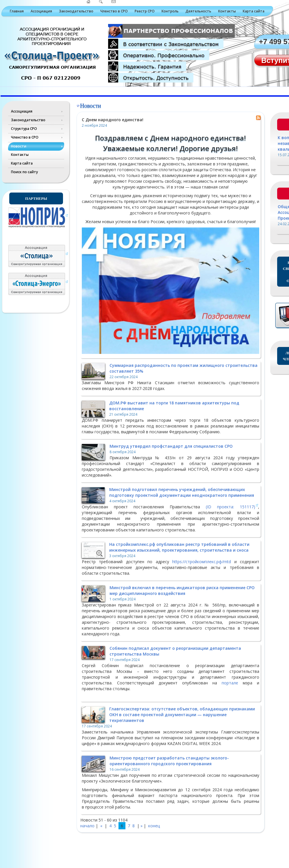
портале (230, 683)
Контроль (170, 11)
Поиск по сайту (24, 172)
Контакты (227, 11)
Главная (17, 11)
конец (154, 826)
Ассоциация (41, 11)
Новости (19, 146)
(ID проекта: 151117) (230, 507)
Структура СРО (24, 129)
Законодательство (76, 11)
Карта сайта (254, 11)
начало (87, 826)
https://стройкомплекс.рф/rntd (202, 562)
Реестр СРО (145, 11)
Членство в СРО (114, 11)
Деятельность (198, 11)
